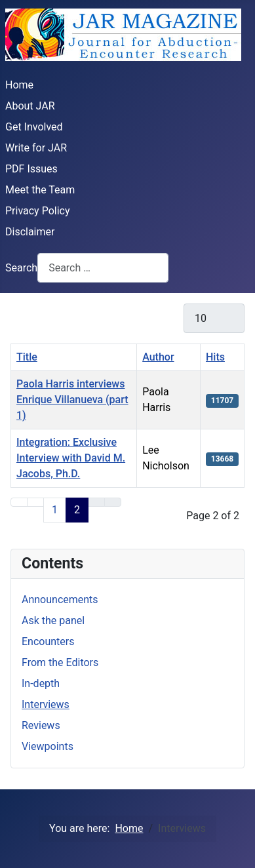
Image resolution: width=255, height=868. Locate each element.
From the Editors (60, 662)
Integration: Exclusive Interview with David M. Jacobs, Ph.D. (71, 458)
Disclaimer (30, 232)
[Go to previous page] (35, 502)
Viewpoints (48, 746)
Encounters (48, 641)
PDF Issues (31, 169)
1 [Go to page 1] (55, 510)
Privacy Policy (38, 211)
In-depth (41, 683)
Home (19, 85)
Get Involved (34, 127)
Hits (215, 357)
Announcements (60, 600)
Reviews (41, 725)
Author (158, 357)
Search (21, 268)
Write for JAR (36, 148)
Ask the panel (53, 621)
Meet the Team (40, 190)
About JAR (30, 106)
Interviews (46, 704)
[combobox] (103, 268)
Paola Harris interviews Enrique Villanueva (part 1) (72, 400)
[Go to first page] (19, 502)
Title (27, 357)
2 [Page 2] (77, 510)
